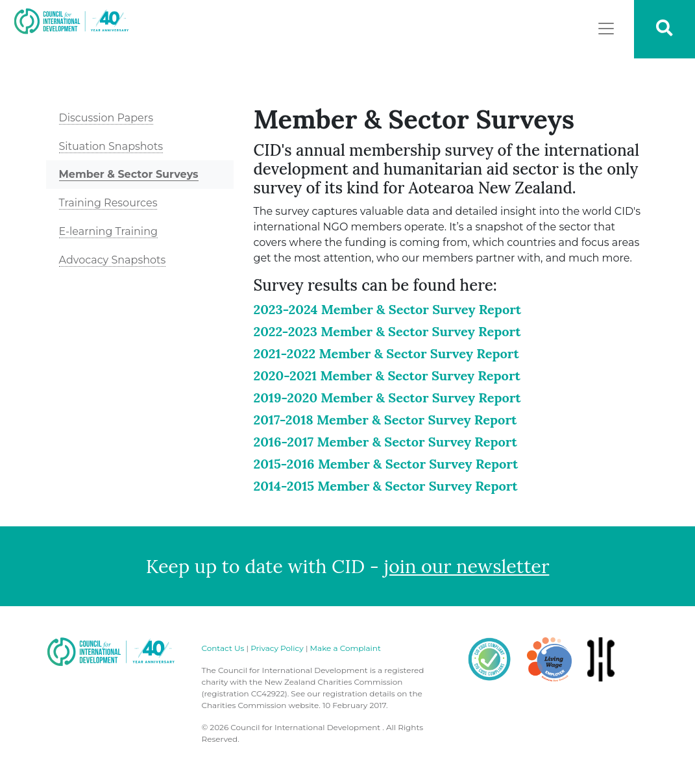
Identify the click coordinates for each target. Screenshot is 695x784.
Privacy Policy (277, 648)
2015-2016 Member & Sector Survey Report (385, 464)
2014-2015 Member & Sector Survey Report (385, 486)
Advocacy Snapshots (113, 260)
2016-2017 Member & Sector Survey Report (385, 442)
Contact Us (223, 648)
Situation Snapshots (111, 146)
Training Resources (108, 203)
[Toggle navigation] (606, 29)
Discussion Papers (106, 118)
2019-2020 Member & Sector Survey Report (387, 398)
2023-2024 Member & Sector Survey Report (387, 309)
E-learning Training (108, 231)
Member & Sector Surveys (129, 174)
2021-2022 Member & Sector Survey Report (386, 353)
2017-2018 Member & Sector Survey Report (385, 420)
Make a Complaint (346, 648)
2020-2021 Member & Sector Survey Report (386, 375)
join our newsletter (467, 566)
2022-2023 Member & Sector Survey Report (387, 331)
